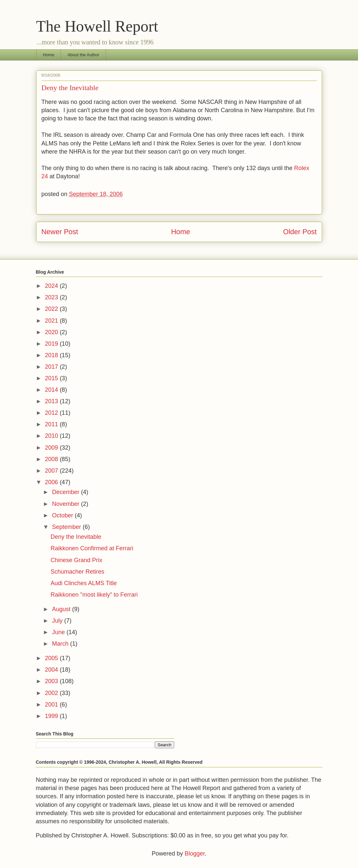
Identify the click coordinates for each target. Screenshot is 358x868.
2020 (52, 332)
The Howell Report (97, 26)
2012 (52, 413)
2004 (52, 670)
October (63, 515)
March (61, 644)
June (59, 632)
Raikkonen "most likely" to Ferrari (94, 595)
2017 (52, 367)
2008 (52, 459)
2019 (52, 344)
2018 (52, 355)
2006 (52, 482)
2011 (52, 424)
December (67, 492)
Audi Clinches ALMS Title (83, 583)
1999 (52, 716)
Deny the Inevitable (76, 537)
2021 (52, 321)
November (67, 504)
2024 (52, 286)
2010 (52, 436)
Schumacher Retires (77, 572)
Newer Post (60, 232)
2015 (52, 378)
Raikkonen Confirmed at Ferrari (92, 548)
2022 (52, 309)
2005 (52, 658)
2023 (52, 297)
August (62, 609)
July (58, 621)
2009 (52, 448)
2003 (52, 681)
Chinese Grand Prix (76, 560)
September (67, 527)
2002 (52, 693)
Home (49, 55)
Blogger (194, 854)
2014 (52, 390)
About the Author (83, 55)
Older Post (300, 232)
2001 (52, 705)
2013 (52, 401)
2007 (52, 471)
